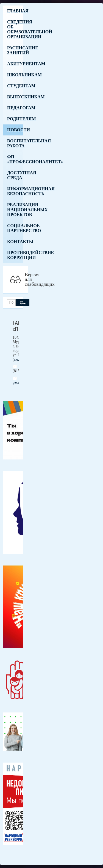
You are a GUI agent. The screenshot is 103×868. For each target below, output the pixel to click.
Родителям (15, 119)
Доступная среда (15, 175)
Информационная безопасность (15, 191)
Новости (15, 130)
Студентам (15, 86)
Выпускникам (15, 97)
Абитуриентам (15, 64)
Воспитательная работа (15, 143)
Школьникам (15, 75)
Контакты (15, 242)
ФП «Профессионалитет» (15, 159)
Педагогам (15, 108)
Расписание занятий (15, 50)
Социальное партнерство (15, 228)
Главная (15, 11)
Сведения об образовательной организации (15, 29)
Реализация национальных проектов (15, 210)
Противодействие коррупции (15, 255)
